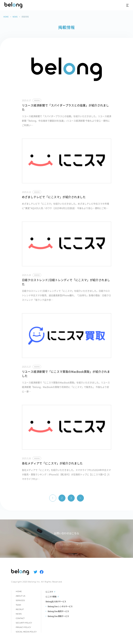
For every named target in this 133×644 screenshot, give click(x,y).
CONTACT (20, 618)
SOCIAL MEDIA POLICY (26, 632)
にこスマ (49, 592)
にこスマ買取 (51, 596)
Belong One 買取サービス (58, 616)
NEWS (15, 17)
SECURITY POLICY (24, 623)
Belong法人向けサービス (56, 601)
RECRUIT (20, 609)
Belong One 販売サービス (58, 611)
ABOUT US (21, 596)
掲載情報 (37, 100)
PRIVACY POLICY (23, 627)
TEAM (18, 605)
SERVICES (20, 600)
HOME (6, 17)
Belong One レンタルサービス (60, 606)
